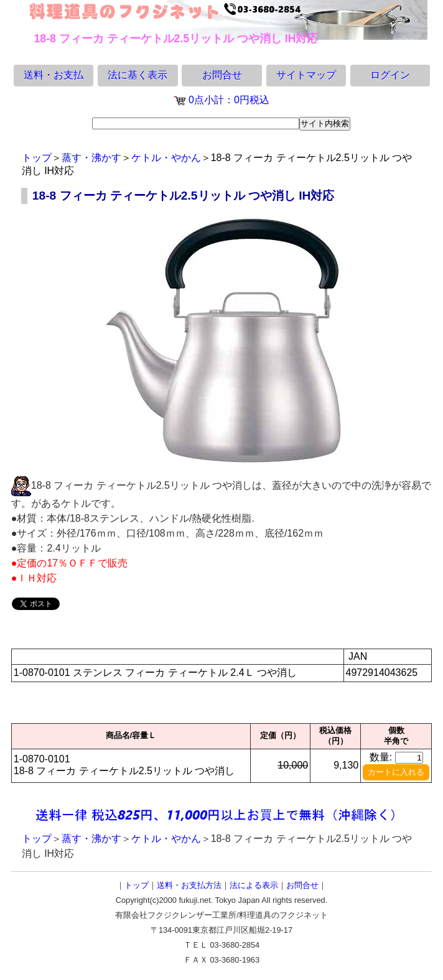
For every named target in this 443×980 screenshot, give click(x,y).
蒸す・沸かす (91, 158)
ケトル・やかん (166, 158)
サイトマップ (306, 75)
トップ (37, 158)
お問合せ (222, 75)
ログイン (390, 75)
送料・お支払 (54, 75)
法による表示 (254, 885)
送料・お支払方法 (189, 885)
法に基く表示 (138, 75)
